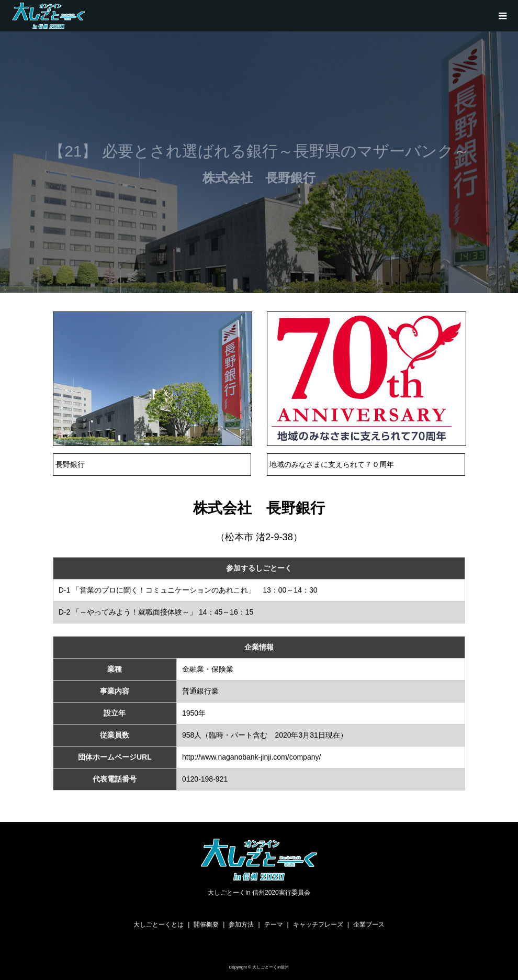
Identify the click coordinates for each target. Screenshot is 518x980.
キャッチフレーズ (318, 925)
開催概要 (206, 925)
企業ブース (369, 925)
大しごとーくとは (159, 925)
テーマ (274, 925)
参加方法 (241, 925)
